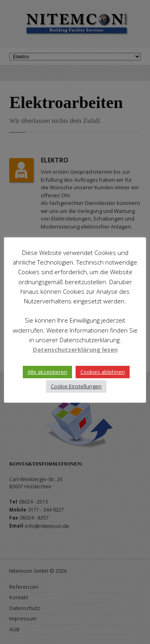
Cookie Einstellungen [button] (76, 386)
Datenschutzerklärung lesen (75, 349)
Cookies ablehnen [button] (103, 372)
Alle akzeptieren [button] (47, 372)
